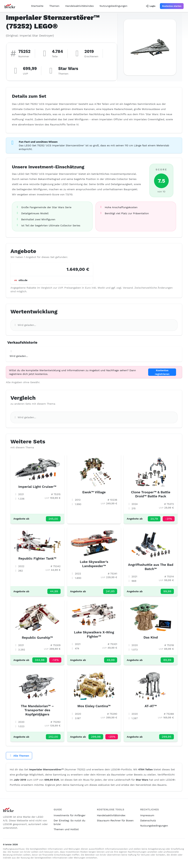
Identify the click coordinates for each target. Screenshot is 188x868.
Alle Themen (19, 756)
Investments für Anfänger (69, 815)
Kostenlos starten (172, 6)
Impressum (147, 815)
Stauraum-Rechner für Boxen (115, 820)
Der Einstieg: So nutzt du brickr (69, 822)
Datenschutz (148, 820)
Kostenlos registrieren (162, 372)
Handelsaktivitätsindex (79, 6)
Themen (54, 6)
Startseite (37, 6)
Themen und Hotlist (66, 829)
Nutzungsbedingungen (113, 6)
